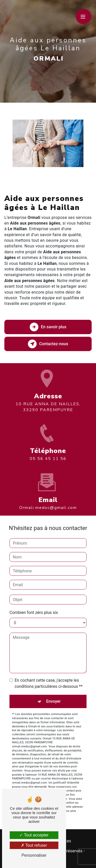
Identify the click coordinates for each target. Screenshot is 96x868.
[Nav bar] (83, 16)
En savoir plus (48, 327)
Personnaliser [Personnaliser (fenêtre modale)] (34, 855)
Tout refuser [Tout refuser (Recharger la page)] (34, 845)
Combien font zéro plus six (34, 613)
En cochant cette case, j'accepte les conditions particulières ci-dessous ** (49, 683)
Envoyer (53, 701)
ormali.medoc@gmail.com (48, 502)
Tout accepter (34, 835)
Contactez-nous (48, 344)
